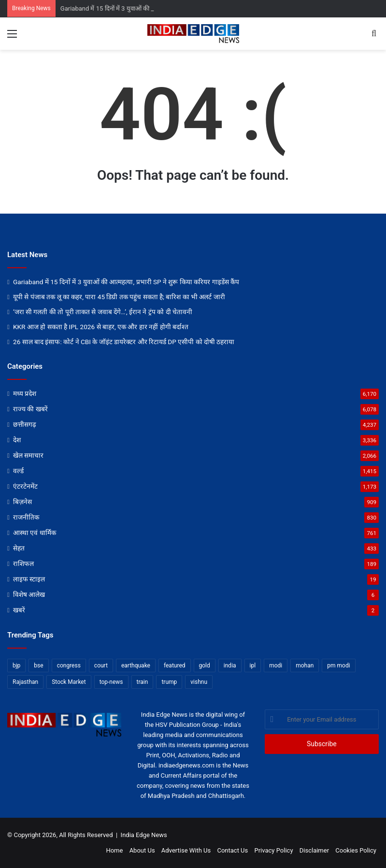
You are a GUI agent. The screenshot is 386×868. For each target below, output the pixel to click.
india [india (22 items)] (230, 665)
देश (17, 440)
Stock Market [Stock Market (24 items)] (69, 682)
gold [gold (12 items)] (205, 665)
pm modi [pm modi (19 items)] (338, 665)
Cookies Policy (356, 850)
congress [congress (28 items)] (69, 665)
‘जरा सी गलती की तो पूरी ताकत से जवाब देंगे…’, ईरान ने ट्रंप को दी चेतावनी (103, 312)
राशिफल (23, 564)
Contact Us (232, 850)
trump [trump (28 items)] (169, 682)
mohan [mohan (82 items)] (305, 665)
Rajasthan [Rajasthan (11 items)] (25, 682)
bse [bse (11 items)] (38, 665)
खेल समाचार (28, 455)
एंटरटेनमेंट (25, 486)
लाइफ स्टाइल (29, 579)
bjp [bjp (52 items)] (16, 665)
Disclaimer (314, 850)
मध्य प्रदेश (25, 393)
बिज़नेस (22, 502)
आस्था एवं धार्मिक (35, 533)
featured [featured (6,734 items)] (175, 665)
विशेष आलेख (29, 594)
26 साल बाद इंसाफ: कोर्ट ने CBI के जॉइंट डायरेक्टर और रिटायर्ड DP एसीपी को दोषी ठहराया (124, 342)
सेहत (19, 548)
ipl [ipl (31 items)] (253, 665)
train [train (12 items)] (143, 682)
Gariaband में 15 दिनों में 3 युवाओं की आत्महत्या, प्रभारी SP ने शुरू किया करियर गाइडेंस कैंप (126, 282)
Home (114, 850)
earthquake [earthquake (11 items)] (136, 665)
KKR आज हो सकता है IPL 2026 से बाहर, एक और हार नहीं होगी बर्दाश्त (101, 327)
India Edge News (144, 835)
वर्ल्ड (18, 471)
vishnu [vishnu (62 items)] (199, 682)
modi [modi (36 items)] (276, 665)
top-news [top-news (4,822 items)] (111, 682)
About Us (142, 850)
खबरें (19, 610)
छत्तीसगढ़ (25, 424)
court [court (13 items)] (101, 665)
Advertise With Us (186, 850)
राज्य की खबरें (30, 409)
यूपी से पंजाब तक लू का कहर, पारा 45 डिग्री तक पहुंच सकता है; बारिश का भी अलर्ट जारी (119, 297)
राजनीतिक (26, 517)
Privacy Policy (274, 850)
